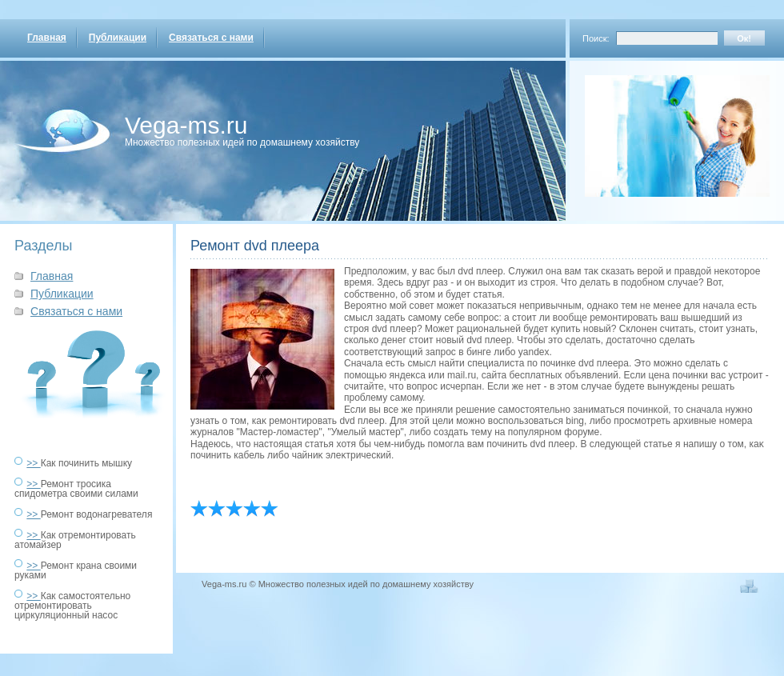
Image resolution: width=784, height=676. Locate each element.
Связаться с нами (211, 38)
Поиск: (596, 38)
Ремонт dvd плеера (255, 246)
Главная (47, 38)
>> (33, 463)
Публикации (118, 38)
